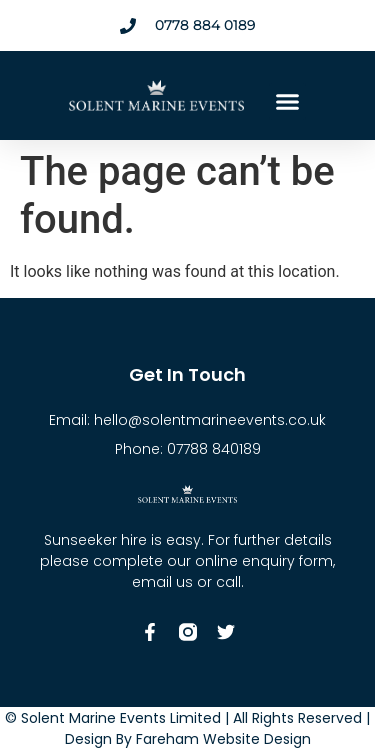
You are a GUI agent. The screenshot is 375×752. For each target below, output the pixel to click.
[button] (288, 102)
